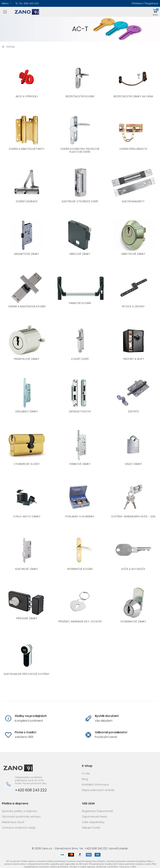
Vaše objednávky (93, 822)
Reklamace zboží (13, 822)
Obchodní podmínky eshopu (21, 817)
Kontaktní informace (95, 785)
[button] (155, 12)
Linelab (123, 848)
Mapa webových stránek (98, 790)
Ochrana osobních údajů (19, 828)
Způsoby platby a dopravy (19, 811)
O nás (86, 773)
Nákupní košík (91, 828)
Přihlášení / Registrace (145, 3)
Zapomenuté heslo (95, 817)
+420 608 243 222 (31, 790)
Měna (5, 3)
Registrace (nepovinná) (97, 811)
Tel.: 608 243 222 (27, 3)
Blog (85, 779)
